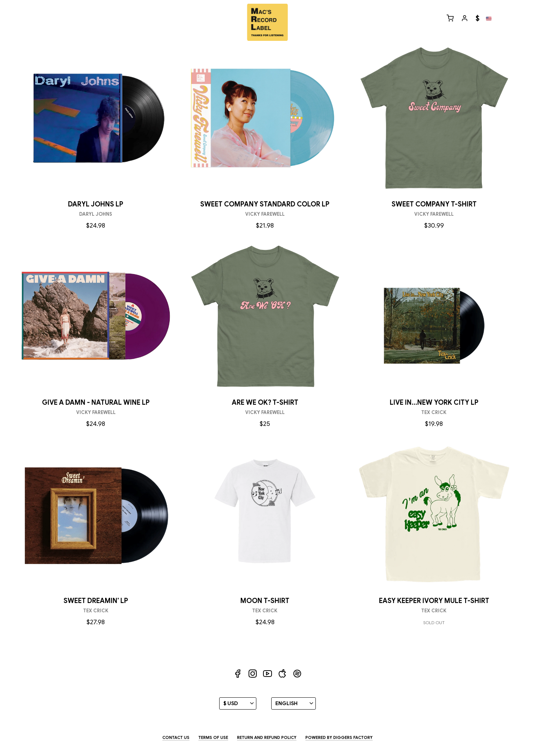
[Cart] (450, 19)
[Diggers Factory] (267, 22)
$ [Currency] (478, 18)
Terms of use (213, 737)
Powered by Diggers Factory (339, 737)
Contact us (176, 737)
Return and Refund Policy (267, 737)
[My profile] (465, 19)
